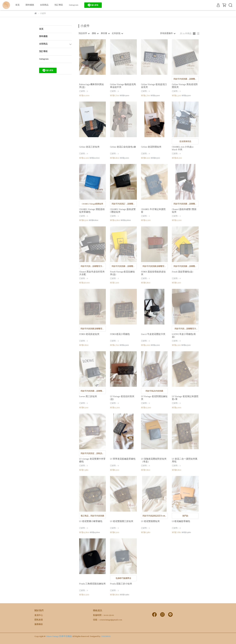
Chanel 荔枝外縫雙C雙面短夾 (184, 211)
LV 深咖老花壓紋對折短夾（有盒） (154, 460)
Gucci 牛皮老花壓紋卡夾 (153, 334)
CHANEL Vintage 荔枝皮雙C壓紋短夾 (123, 211)
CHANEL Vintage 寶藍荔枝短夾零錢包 (92, 211)
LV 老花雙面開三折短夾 (122, 521)
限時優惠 (30, 5)
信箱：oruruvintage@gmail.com (108, 620)
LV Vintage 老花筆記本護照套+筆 (185, 398)
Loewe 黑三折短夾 (88, 397)
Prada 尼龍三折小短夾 (121, 584)
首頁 (17, 5)
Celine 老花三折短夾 (89, 147)
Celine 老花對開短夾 (151, 147)
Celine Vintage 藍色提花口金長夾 (154, 86)
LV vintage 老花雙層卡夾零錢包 (92, 460)
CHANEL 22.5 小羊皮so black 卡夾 (183, 148)
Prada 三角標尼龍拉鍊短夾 (92, 584)
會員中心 (39, 615)
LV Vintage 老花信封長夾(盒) (122, 398)
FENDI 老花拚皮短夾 (89, 334)
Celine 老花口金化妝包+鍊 (123, 147)
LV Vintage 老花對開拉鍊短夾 (154, 398)
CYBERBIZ (106, 636)
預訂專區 (59, 5)
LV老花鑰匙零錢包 (181, 521)
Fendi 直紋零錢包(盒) (182, 272)
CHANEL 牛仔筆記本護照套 (153, 211)
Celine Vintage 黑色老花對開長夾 (185, 86)
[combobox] (84, 34)
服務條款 (39, 624)
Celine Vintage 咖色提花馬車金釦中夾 (123, 86)
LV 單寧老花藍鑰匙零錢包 (123, 459)
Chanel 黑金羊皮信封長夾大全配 (92, 273)
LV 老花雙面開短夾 (150, 521)
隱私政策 (39, 620)
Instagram (74, 5)
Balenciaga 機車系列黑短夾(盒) (92, 86)
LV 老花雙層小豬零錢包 (91, 521)
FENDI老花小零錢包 (120, 334)
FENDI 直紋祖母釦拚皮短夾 (153, 273)
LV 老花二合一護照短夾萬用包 (185, 460)
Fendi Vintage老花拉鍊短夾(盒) (122, 273)
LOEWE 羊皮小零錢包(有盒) (184, 336)
